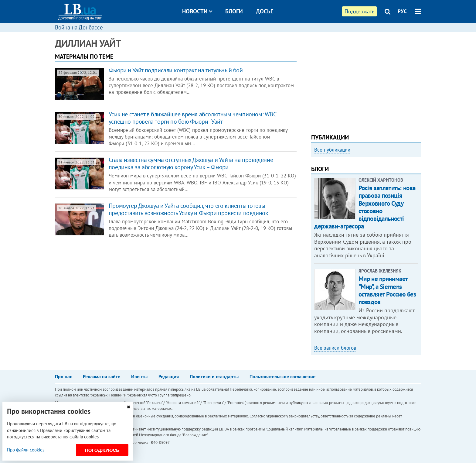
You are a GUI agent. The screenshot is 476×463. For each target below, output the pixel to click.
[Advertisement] (366, 81)
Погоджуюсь (102, 450)
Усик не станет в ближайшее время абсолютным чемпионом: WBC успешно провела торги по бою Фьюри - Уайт (192, 118)
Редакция (169, 376)
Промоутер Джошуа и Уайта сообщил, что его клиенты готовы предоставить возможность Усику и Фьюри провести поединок (189, 209)
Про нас (63, 376)
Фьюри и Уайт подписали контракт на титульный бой (176, 70)
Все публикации (332, 150)
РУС (402, 11)
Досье (265, 11)
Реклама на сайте (102, 376)
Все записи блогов (335, 348)
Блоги (234, 11)
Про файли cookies (26, 450)
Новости (197, 11)
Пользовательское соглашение (282, 376)
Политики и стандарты (214, 376)
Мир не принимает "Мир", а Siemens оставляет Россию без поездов (387, 290)
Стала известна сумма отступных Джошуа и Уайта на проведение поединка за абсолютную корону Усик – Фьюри (191, 163)
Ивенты (139, 376)
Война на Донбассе (79, 27)
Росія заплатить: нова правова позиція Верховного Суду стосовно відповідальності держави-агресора (365, 207)
